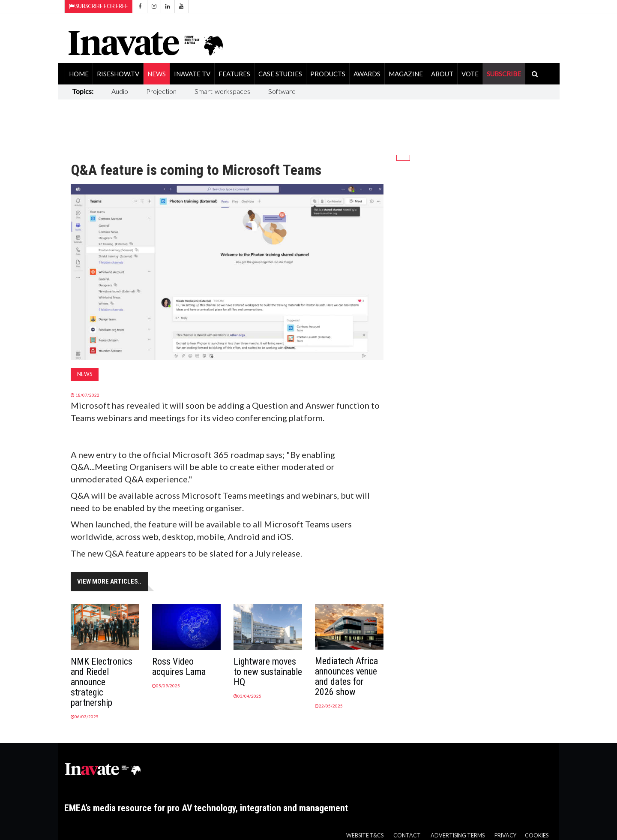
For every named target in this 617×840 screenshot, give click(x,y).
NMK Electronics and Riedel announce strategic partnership (102, 682)
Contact (407, 835)
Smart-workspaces (222, 91)
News (157, 74)
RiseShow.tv (118, 74)
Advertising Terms (458, 835)
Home (79, 74)
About (442, 74)
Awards (367, 74)
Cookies (537, 835)
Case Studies (280, 74)
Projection (161, 91)
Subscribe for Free (99, 6)
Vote (470, 74)
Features (234, 74)
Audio (120, 91)
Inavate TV (192, 74)
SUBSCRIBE (504, 74)
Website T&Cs (365, 835)
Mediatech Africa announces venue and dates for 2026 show (346, 676)
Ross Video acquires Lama (179, 667)
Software (282, 91)
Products (328, 74)
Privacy (505, 835)
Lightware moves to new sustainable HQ (268, 672)
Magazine (406, 74)
